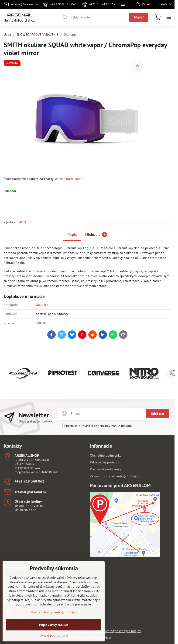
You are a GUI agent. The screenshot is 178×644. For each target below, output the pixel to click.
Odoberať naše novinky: (36, 421)
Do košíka (127, 206)
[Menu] (169, 17)
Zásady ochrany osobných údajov (117, 631)
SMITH (21, 222)
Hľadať (139, 17)
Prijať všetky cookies (54, 631)
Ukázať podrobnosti (54, 642)
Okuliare (42, 305)
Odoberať (158, 414)
